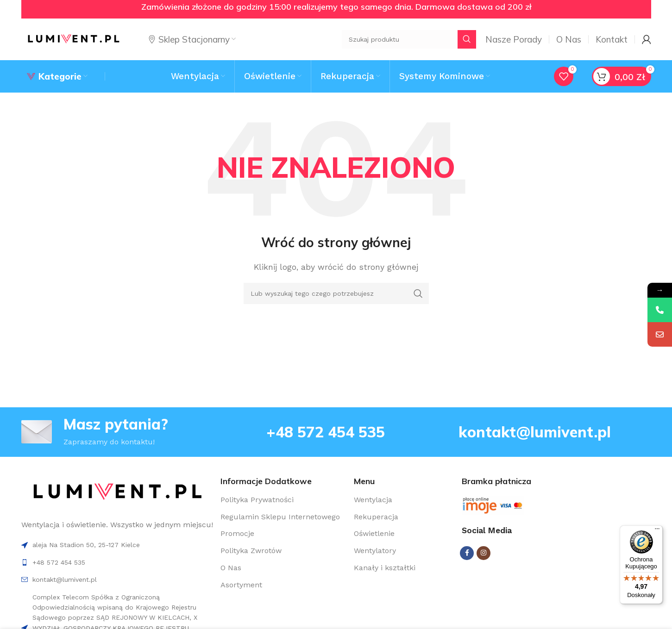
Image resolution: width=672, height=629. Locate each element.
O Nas (231, 568)
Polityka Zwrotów (251, 551)
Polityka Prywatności (257, 500)
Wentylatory (375, 551)
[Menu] (657, 531)
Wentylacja (373, 500)
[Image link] (117, 492)
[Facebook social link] (467, 553)
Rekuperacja (376, 517)
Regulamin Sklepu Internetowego (280, 517)
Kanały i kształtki (385, 568)
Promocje (237, 533)
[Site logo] (73, 39)
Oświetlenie (374, 533)
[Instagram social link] (484, 553)
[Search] (336, 293)
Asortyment (241, 585)
